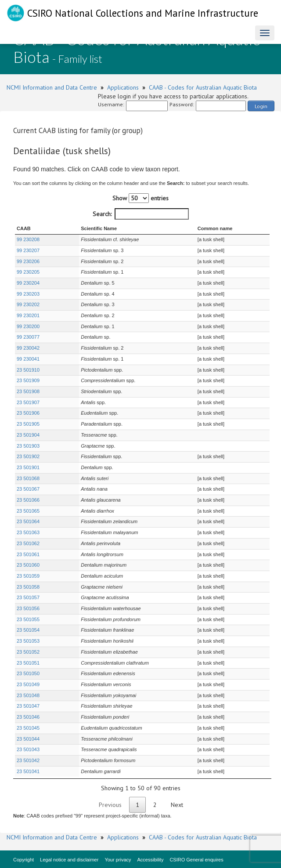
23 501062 (28, 543)
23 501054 (28, 630)
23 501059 (28, 576)
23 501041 (28, 771)
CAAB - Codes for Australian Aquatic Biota (203, 87)
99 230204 (28, 283)
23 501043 (28, 749)
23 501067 (28, 489)
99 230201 (28, 315)
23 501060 (28, 565)
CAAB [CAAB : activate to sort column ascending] (24, 228)
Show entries (140, 198)
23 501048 (28, 695)
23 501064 (28, 521)
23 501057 (28, 597)
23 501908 (28, 391)
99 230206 (28, 261)
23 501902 (28, 456)
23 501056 (28, 608)
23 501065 (28, 511)
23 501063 (28, 532)
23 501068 (28, 478)
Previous (110, 805)
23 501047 (28, 706)
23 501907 (28, 402)
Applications (123, 87)
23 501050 (28, 673)
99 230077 (28, 337)
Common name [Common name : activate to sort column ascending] (209, 228)
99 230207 (28, 250)
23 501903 (28, 446)
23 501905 (28, 424)
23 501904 (28, 435)
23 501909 (28, 380)
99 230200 (28, 326)
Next (177, 805)
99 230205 (28, 272)
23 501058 (28, 587)
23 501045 (28, 728)
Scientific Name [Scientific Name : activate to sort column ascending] (82, 228)
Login (261, 106)
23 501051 (28, 663)
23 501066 (28, 500)
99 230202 (28, 304)
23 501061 (28, 554)
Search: (141, 214)
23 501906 (28, 413)
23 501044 (28, 739)
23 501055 (28, 619)
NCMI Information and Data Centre (52, 87)
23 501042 (28, 760)
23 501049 (28, 684)
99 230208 (28, 239)
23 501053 (28, 641)
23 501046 (28, 717)
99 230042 (28, 348)
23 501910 (28, 370)
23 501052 (28, 652)
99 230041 (28, 359)
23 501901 (28, 467)
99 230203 (28, 294)
